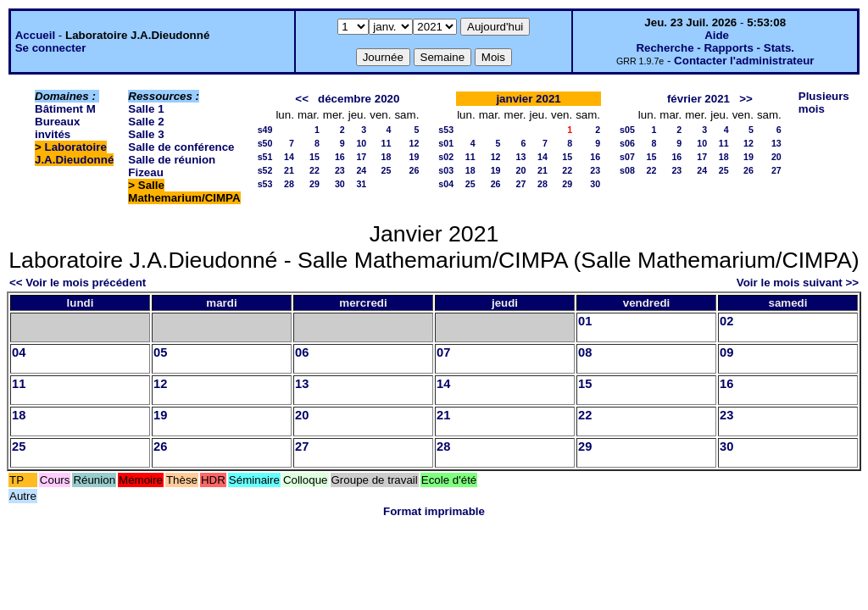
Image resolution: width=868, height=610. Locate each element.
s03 (446, 170)
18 (387, 157)
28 (289, 184)
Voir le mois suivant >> (798, 283)
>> (746, 99)
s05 (627, 130)
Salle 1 (146, 109)
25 (387, 170)
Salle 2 (146, 122)
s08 (627, 170)
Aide (717, 35)
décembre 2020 (359, 99)
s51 (265, 157)
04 (19, 352)
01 (585, 321)
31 (361, 184)
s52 (265, 170)
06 (302, 352)
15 (314, 157)
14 (289, 157)
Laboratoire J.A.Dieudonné (74, 153)
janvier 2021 (528, 99)
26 (414, 170)
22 (314, 170)
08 (585, 352)
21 (289, 170)
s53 (265, 184)
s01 (446, 143)
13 (521, 157)
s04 (446, 184)
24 (361, 170)
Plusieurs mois (824, 103)
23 (340, 170)
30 (340, 184)
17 (361, 157)
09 (726, 352)
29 (314, 184)
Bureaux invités (57, 128)
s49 (265, 130)
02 (726, 321)
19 (414, 157)
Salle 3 (146, 134)
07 (443, 352)
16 (340, 157)
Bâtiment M (65, 109)
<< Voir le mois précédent (78, 283)
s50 (265, 143)
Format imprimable (434, 511)
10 (361, 143)
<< (302, 99)
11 (387, 143)
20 (521, 170)
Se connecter (51, 48)
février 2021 (698, 99)
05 (160, 352)
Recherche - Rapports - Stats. (715, 48)
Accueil (35, 35)
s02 (446, 157)
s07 (627, 157)
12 (414, 143)
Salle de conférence (181, 147)
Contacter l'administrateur (744, 61)
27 (521, 184)
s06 (627, 143)
